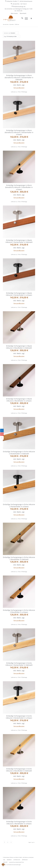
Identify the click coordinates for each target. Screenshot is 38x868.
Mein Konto (14, 13)
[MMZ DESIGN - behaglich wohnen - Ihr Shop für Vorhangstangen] (16, 18)
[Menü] (25, 18)
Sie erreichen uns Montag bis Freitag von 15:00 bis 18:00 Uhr (19, 10)
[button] (3, 865)
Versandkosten (19, 88)
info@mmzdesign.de (18, 6)
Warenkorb (23, 13)
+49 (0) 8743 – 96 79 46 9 (19, 4)
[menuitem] (19, 1)
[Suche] (21, 18)
